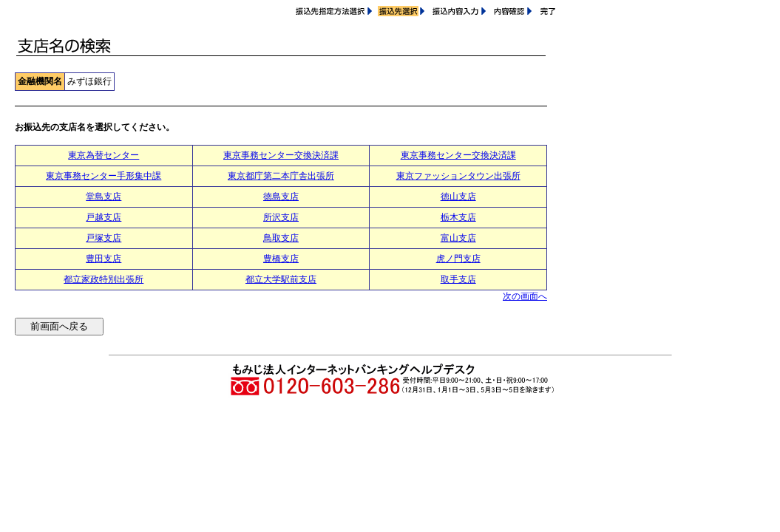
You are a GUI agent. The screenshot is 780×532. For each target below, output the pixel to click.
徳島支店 (281, 197)
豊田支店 (104, 259)
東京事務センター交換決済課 (281, 155)
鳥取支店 (281, 238)
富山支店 (458, 238)
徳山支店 (458, 197)
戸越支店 (104, 217)
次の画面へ (525, 296)
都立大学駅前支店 (281, 279)
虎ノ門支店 (458, 259)
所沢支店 (281, 217)
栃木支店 (458, 217)
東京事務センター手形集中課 (104, 176)
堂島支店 (104, 197)
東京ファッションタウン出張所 (458, 176)
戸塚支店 (104, 238)
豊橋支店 (281, 259)
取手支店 (458, 279)
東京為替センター (104, 155)
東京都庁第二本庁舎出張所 (281, 176)
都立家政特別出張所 (104, 279)
